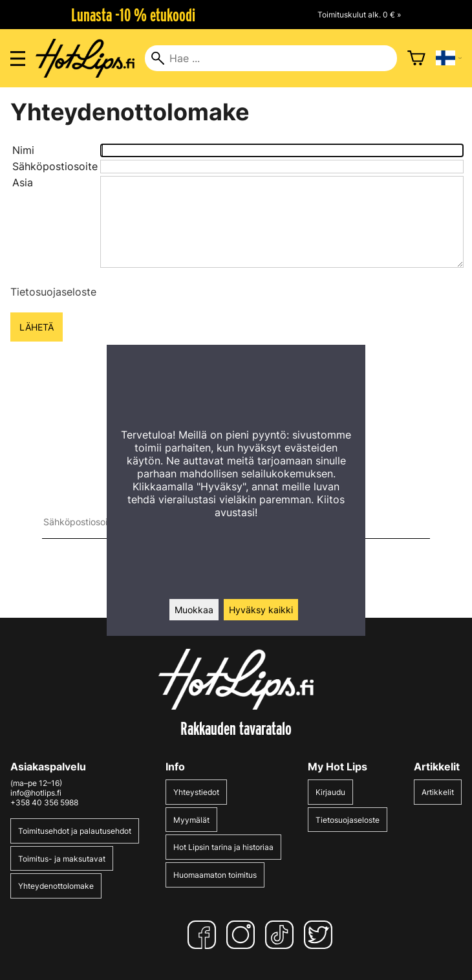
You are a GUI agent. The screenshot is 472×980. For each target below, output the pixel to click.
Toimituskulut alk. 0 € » (359, 15)
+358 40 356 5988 (44, 802)
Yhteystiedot (196, 792)
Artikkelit (438, 792)
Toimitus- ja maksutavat (62, 859)
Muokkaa (194, 610)
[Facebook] (204, 935)
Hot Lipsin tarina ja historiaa (223, 847)
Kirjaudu (330, 792)
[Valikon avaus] (18, 59)
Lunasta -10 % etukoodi (133, 15)
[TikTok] (282, 935)
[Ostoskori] (416, 58)
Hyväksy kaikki (261, 610)
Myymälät (191, 820)
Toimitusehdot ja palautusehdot (75, 831)
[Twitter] (321, 935)
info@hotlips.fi (36, 793)
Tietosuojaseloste (53, 292)
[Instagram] (243, 935)
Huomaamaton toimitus (215, 875)
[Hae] (271, 58)
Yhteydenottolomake (56, 886)
